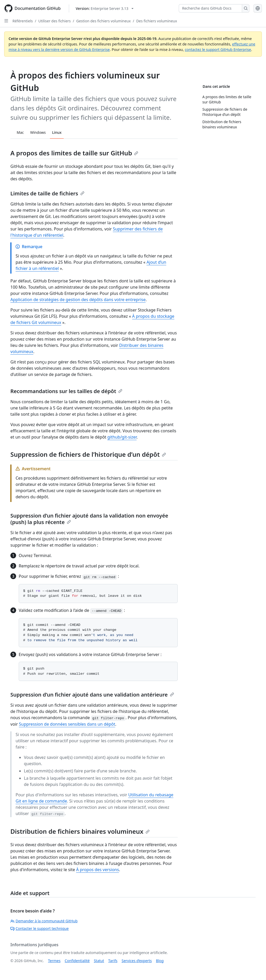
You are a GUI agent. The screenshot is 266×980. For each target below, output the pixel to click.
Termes (54, 961)
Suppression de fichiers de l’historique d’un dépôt (88, 454)
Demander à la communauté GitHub (44, 921)
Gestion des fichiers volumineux (103, 21)
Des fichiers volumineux (157, 21)
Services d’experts (137, 961)
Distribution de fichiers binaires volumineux (80, 831)
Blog (160, 961)
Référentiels (23, 21)
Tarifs (113, 961)
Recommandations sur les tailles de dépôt (66, 391)
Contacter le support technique (39, 928)
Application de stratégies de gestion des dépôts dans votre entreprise (78, 300)
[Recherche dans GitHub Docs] (210, 8)
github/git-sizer (122, 437)
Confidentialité (77, 961)
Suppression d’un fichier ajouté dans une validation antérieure (92, 695)
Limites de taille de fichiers (47, 193)
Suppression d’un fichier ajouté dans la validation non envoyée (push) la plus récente (89, 519)
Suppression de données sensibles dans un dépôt (67, 724)
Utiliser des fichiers (54, 21)
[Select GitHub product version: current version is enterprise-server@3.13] (105, 8)
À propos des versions (98, 870)
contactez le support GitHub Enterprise (218, 49)
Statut (99, 961)
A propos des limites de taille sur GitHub (74, 153)
